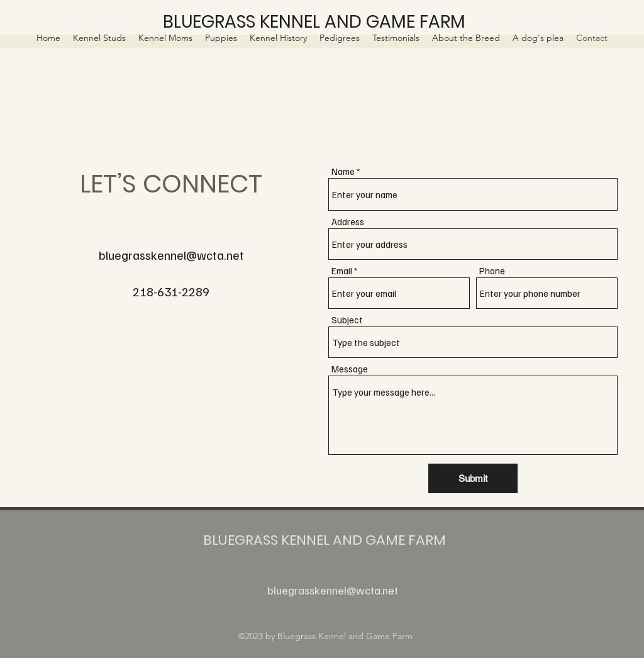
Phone (492, 271)
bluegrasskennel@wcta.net (171, 255)
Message (350, 369)
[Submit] (473, 478)
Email (342, 271)
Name (343, 171)
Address (348, 222)
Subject (347, 320)
